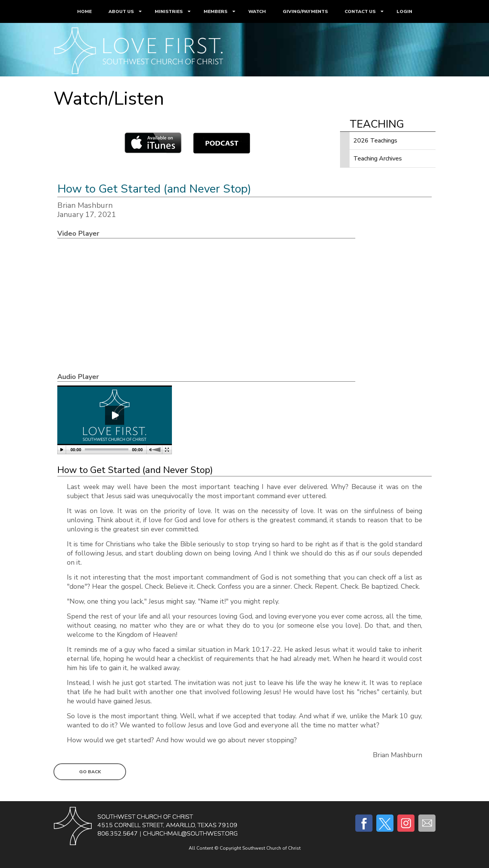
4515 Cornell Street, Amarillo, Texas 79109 (167, 825)
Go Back (90, 772)
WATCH (257, 11)
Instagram (406, 823)
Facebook (364, 823)
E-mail (427, 823)
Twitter (385, 823)
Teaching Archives (378, 159)
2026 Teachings (375, 141)
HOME (84, 11)
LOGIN (404, 11)
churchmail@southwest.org (190, 834)
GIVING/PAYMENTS (305, 11)
